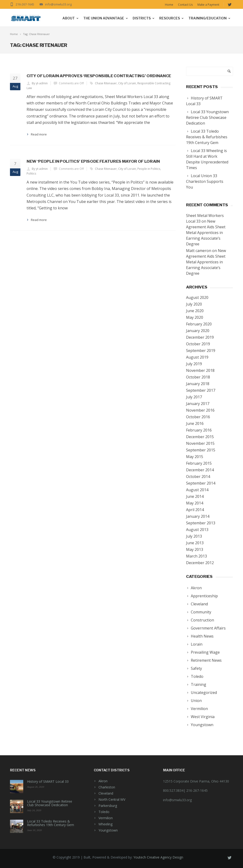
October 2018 (198, 377)
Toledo (104, 812)
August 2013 (197, 530)
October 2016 (198, 417)
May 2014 (195, 503)
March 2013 (196, 556)
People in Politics (149, 169)
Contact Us (185, 5)
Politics (31, 173)
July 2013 (194, 536)
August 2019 (197, 357)
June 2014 (195, 496)
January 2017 (198, 404)
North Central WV (112, 799)
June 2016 (195, 423)
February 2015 (199, 463)
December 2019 (200, 337)
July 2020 (194, 304)
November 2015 (200, 443)
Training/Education (210, 18)
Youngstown (108, 830)
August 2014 (197, 490)
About (71, 18)
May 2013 (195, 549)
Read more (39, 134)
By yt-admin (40, 83)
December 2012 (200, 563)
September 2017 (201, 390)
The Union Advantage (106, 18)
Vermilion (106, 818)
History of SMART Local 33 (48, 781)
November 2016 (200, 410)
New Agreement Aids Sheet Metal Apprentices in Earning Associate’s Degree (206, 233)
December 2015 (200, 437)
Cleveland (106, 793)
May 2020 (195, 317)
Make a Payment (208, 5)
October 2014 (198, 477)
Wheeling (105, 824)
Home (169, 5)
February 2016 (199, 430)
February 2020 (199, 324)
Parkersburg (108, 806)
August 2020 (197, 297)
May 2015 (195, 457)
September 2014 (201, 483)
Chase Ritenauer (106, 83)
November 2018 (200, 370)
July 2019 (194, 364)
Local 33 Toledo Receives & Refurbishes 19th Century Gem (51, 823)
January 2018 (198, 384)
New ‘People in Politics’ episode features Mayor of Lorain (93, 161)
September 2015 (201, 450)
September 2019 (201, 351)
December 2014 (200, 470)
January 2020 (198, 331)
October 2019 (198, 344)
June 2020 (195, 311)
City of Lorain (127, 83)
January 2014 (198, 516)
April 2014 (195, 510)
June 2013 (195, 543)
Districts (144, 18)
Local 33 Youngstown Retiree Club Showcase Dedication (50, 803)
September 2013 (201, 523)
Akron (103, 781)
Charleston (107, 787)
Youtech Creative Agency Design (158, 857)
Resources (172, 18)
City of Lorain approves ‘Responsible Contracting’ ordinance (99, 76)
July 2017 (194, 397)
